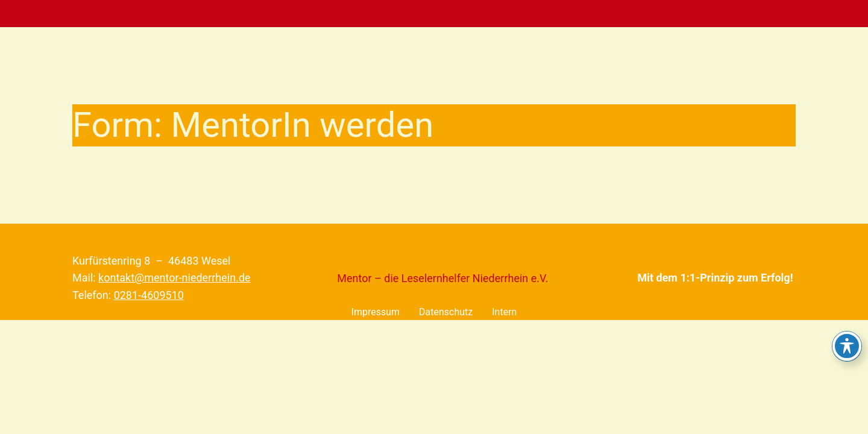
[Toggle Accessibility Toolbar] (847, 346)
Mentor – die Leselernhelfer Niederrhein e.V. (442, 278)
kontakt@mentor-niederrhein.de (174, 278)
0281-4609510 (149, 295)
